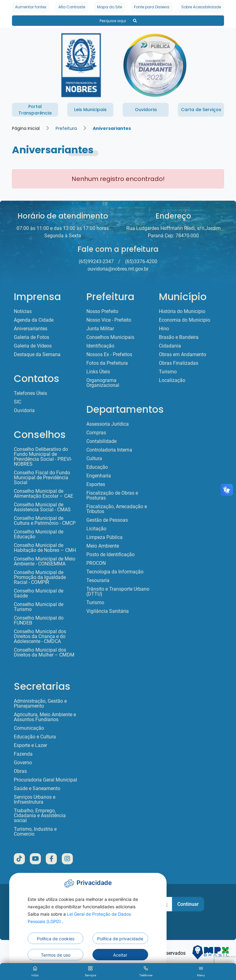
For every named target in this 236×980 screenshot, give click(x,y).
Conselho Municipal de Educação (39, 534)
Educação (97, 467)
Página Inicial (26, 128)
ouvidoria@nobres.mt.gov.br (118, 269)
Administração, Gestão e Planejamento (40, 704)
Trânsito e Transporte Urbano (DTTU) (118, 592)
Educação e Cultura (35, 737)
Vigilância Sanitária (108, 611)
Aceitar (120, 955)
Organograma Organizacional (103, 383)
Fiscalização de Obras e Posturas (112, 496)
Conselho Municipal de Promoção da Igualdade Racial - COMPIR (40, 577)
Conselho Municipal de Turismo (39, 607)
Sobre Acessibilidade (201, 7)
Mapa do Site (110, 7)
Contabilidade (101, 441)
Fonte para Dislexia (152, 7)
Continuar (188, 904)
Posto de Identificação (110, 555)
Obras (20, 771)
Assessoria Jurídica (108, 424)
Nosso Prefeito (102, 311)
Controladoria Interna (109, 450)
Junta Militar (100, 329)
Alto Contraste (72, 7)
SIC (18, 402)
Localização (172, 380)
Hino (164, 329)
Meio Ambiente (103, 546)
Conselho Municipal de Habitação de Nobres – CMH (45, 548)
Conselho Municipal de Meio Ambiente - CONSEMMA (45, 561)
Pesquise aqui (118, 21)
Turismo (95, 603)
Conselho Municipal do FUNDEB (39, 621)
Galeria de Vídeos (33, 346)
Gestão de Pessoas (107, 520)
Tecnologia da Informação (115, 572)
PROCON (96, 563)
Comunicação (29, 728)
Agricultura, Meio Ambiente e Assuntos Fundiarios (45, 717)
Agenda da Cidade (34, 320)
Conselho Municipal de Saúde (39, 593)
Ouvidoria (24, 411)
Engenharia (99, 476)
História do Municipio (182, 311)
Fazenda (23, 754)
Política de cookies (56, 939)
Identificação (100, 346)
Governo (23, 763)
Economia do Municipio (185, 320)
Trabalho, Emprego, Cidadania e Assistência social (40, 816)
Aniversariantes (112, 128)
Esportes (96, 484)
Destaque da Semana (37, 355)
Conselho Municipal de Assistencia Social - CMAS (42, 507)
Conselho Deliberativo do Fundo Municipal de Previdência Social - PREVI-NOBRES (43, 457)
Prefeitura (66, 128)
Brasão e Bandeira (179, 337)
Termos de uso (56, 955)
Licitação (96, 529)
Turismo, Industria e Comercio (35, 832)
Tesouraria (98, 580)
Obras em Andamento (183, 355)
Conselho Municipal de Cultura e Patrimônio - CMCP (45, 521)
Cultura (94, 459)
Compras (96, 433)
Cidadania (170, 346)
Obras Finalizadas (179, 363)
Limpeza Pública (104, 537)
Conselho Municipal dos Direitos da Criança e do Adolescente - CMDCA (40, 637)
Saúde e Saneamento (37, 789)
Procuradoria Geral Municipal (45, 780)
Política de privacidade (120, 939)
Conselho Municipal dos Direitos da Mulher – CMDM (44, 653)
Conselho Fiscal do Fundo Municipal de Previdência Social (42, 478)
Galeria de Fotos (31, 337)
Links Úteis (98, 372)
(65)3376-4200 (141, 261)
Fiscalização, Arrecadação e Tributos (117, 509)
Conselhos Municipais (110, 337)
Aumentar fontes (31, 7)
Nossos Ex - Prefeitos (109, 355)
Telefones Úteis (30, 393)
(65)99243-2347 (96, 261)
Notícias (23, 311)
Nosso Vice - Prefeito (109, 320)
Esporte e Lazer (30, 745)
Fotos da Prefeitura (107, 363)
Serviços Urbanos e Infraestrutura (35, 800)
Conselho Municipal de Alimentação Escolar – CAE (43, 494)
